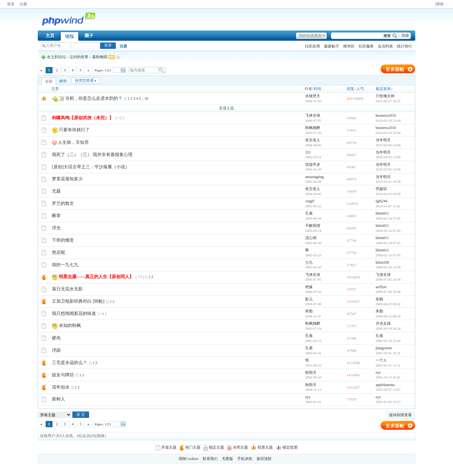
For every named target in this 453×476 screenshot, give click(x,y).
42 (147, 98)
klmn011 (382, 213)
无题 (56, 191)
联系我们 (210, 459)
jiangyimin (384, 348)
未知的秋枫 (70, 325)
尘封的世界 (79, 57)
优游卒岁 (313, 165)
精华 (63, 81)
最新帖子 (332, 46)
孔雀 (309, 213)
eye (378, 372)
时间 (317, 89)
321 (308, 152)
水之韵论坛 (56, 57)
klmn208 (382, 262)
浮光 (56, 228)
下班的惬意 (63, 240)
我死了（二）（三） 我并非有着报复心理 (92, 155)
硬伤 (56, 338)
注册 (23, 4)
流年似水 (61, 387)
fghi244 (381, 201)
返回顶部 (264, 459)
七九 (309, 262)
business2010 (386, 115)
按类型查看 (86, 81)
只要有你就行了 (74, 130)
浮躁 (56, 350)
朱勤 (379, 299)
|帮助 (439, 4)
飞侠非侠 (313, 115)
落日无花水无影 (67, 289)
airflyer (381, 287)
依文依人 (313, 140)
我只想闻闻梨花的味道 (74, 314)
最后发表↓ (384, 89)
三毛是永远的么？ (70, 363)
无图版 (227, 459)
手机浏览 (245, 459)
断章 (56, 216)
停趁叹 (381, 189)
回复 (350, 89)
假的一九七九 (65, 265)
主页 (50, 36)
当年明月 (383, 140)
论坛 (70, 36)
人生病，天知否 (73, 142)
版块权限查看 (400, 415)
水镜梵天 (313, 96)
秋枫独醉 (313, 128)
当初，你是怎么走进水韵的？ (94, 98)
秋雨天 (311, 372)
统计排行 (405, 46)
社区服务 (366, 46)
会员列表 (385, 46)
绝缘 (309, 287)
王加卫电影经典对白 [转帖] (78, 301)
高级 (405, 36)
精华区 (349, 46)
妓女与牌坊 (63, 375)
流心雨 (311, 238)
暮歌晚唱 (100, 57)
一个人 (381, 360)
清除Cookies (188, 459)
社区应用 (312, 46)
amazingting (314, 177)
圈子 (89, 36)
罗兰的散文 (63, 203)
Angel (310, 201)
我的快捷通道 (310, 36)
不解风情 (313, 226)
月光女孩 (383, 323)
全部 (49, 81)
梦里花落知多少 (67, 179)
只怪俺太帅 (385, 96)
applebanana (385, 385)
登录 (11, 4)
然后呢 (59, 252)
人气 (360, 89)
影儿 (309, 299)
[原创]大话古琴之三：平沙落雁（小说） (91, 167)
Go (123, 70)
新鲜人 (59, 399)
